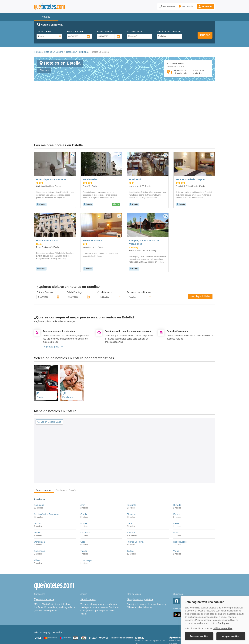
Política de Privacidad (108, 627)
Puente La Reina (135, 510)
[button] (206, 7)
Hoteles (38, 52)
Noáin (176, 500)
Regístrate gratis (53, 314)
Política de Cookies (87, 627)
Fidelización (88, 567)
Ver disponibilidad (200, 264)
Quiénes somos (44, 567)
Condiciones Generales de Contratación (137, 627)
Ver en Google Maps (49, 390)
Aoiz (83, 473)
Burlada (177, 473)
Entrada (75, 32)
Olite (83, 510)
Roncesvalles (180, 510)
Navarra (131, 500)
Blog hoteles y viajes (140, 567)
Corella (84, 482)
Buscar (205, 35)
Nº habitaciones (135, 32)
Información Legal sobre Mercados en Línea (53, 632)
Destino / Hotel (44, 32)
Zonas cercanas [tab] (44, 458)
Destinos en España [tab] (66, 458)
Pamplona (39, 473)
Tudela (130, 519)
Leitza (176, 491)
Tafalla (84, 519)
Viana (176, 519)
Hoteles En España (54, 52)
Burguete (131, 473)
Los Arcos (85, 500)
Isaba (130, 491)
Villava (37, 528)
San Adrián (39, 519)
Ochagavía (39, 510)
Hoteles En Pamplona (77, 52)
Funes (177, 482)
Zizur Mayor (86, 528)
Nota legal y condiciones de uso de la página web (55, 627)
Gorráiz (38, 491)
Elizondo (131, 482)
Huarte (84, 491)
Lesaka (38, 500)
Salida (105, 32)
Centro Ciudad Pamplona (46, 482)
